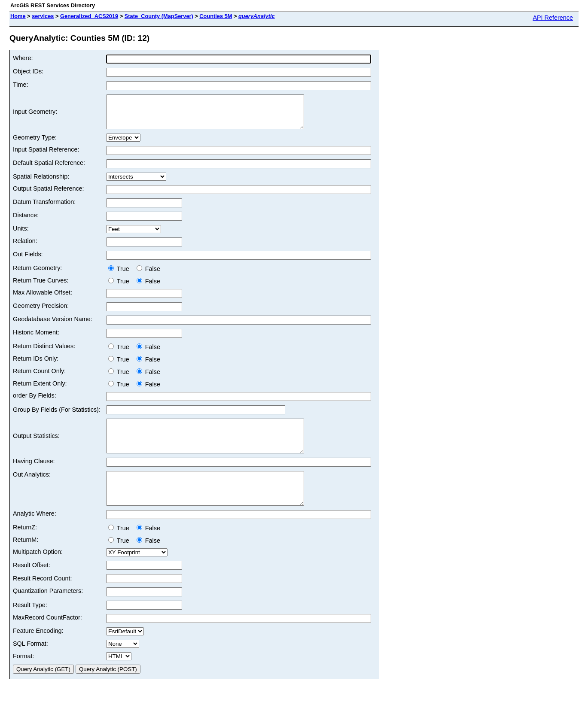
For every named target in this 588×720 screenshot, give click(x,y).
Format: (24, 675)
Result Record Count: (43, 598)
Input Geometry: (35, 115)
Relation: (25, 247)
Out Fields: (28, 261)
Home (18, 16)
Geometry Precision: (41, 312)
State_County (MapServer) (159, 16)
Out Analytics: (32, 487)
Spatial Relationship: (41, 183)
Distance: (26, 222)
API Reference (553, 18)
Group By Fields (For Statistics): (57, 416)
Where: (23, 58)
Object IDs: (28, 71)
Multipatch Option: (38, 571)
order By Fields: (35, 402)
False (148, 275)
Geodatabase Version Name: (53, 325)
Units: (21, 235)
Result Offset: (32, 584)
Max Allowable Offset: (43, 299)
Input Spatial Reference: (46, 156)
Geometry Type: (35, 144)
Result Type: (30, 624)
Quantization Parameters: (48, 610)
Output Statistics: (36, 446)
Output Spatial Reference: (49, 195)
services (43, 16)
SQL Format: (30, 663)
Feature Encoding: (38, 650)
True (120, 275)
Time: (20, 85)
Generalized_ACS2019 (89, 16)
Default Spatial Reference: (49, 169)
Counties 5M (216, 16)
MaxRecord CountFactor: (47, 637)
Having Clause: (34, 474)
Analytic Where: (35, 533)
